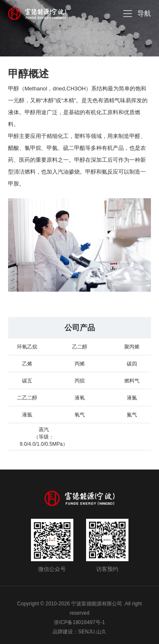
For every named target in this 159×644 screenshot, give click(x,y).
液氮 (132, 398)
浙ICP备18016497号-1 (79, 622)
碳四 (132, 364)
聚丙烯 (132, 347)
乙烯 (27, 364)
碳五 (27, 381)
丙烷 (80, 381)
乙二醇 (80, 347)
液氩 (27, 415)
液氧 (80, 398)
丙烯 (80, 364)
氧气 (80, 415)
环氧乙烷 (27, 347)
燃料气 (132, 381)
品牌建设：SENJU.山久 (79, 632)
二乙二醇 (27, 398)
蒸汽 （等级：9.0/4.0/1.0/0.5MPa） (43, 437)
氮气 (132, 415)
